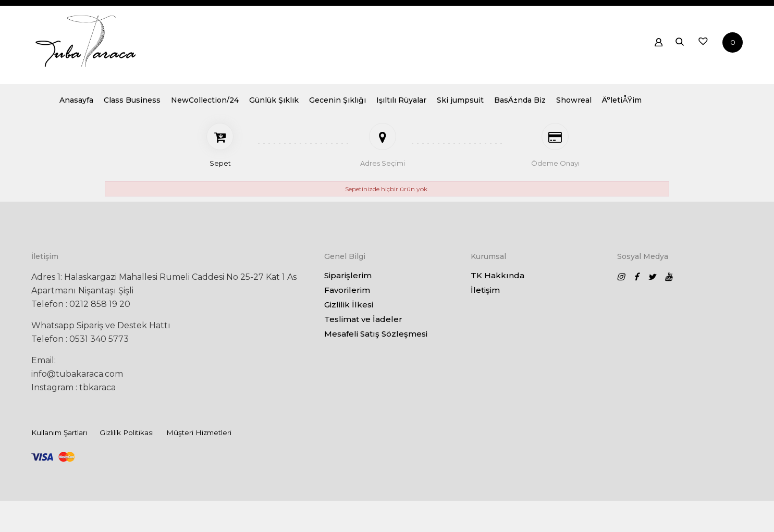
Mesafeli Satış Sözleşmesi (376, 334)
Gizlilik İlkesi (349, 305)
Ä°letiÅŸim (723, 105)
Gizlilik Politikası (127, 432)
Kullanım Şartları (59, 432)
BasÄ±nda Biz (621, 105)
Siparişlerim (348, 275)
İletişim (485, 290)
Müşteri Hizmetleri (199, 432)
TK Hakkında (497, 275)
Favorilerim (347, 290)
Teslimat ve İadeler (363, 319)
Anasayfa (177, 105)
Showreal (675, 105)
